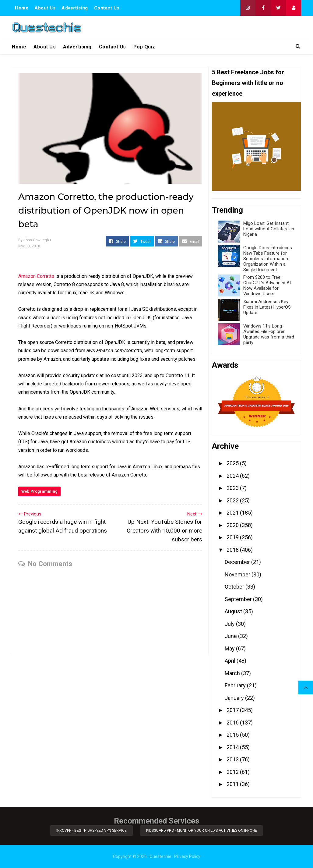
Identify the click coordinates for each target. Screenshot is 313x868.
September (239, 599)
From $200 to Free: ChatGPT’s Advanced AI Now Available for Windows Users (267, 285)
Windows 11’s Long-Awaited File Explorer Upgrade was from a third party (269, 334)
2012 (233, 772)
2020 (233, 525)
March (233, 673)
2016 (233, 723)
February (236, 685)
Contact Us (107, 8)
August (234, 611)
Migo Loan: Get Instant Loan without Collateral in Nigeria (269, 229)
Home (22, 8)
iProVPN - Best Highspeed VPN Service (91, 831)
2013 (233, 759)
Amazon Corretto (36, 276)
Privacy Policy (187, 856)
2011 (233, 784)
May (230, 648)
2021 (233, 513)
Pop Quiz (144, 47)
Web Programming (39, 491)
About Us (45, 8)
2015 (233, 735)
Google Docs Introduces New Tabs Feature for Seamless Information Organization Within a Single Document (268, 259)
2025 (233, 463)
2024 (233, 476)
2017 (233, 710)
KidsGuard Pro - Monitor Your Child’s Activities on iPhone (202, 831)
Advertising (75, 8)
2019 (233, 537)
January (235, 698)
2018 (233, 550)
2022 (233, 500)
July (230, 624)
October (235, 587)
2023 (233, 488)
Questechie (160, 856)
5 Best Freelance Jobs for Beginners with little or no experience (248, 83)
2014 (233, 747)
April (231, 661)
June (231, 636)
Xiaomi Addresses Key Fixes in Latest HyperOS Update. (267, 307)
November (238, 574)
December (238, 562)
